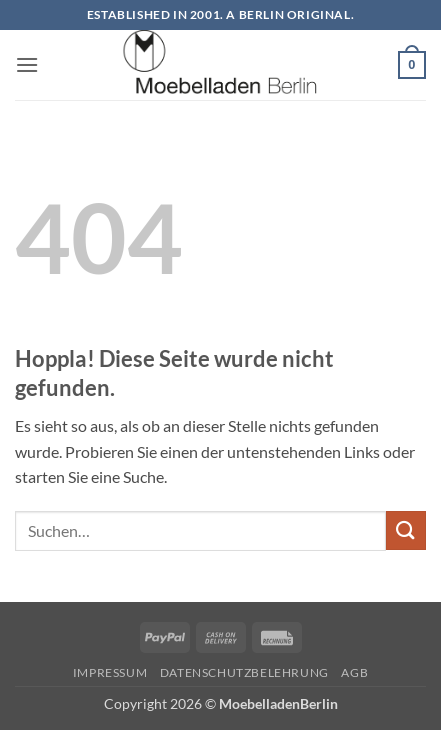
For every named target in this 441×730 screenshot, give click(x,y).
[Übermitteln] (406, 530)
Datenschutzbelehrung (244, 672)
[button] (27, 64)
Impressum (110, 672)
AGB (354, 672)
